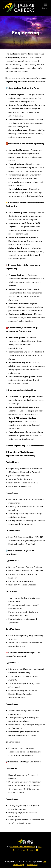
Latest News (19, 851)
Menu (45, 7)
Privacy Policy (32, 865)
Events (30, 851)
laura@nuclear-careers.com (23, 848)
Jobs (40, 848)
